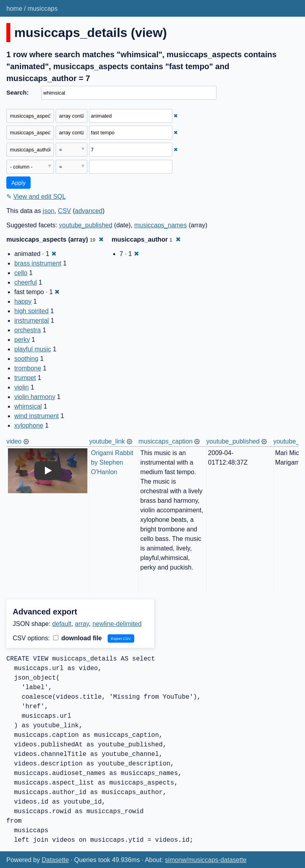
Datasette (55, 860)
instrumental (32, 321)
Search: (17, 92)
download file (78, 638)
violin (21, 387)
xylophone (29, 425)
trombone (28, 368)
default (62, 624)
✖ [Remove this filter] (176, 116)
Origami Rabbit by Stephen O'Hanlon (113, 462)
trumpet (25, 378)
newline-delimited (117, 624)
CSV (65, 211)
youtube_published (86, 225)
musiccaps (42, 9)
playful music (33, 349)
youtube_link (107, 441)
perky (22, 340)
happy (23, 301)
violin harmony (35, 397)
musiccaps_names (161, 225)
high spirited (31, 311)
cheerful (26, 282)
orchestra (28, 330)
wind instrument (37, 416)
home (14, 9)
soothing (26, 359)
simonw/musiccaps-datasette (206, 860)
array (82, 624)
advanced (89, 211)
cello (21, 273)
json (49, 211)
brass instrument (38, 263)
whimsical (28, 406)
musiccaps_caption (166, 441)
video (14, 441)
